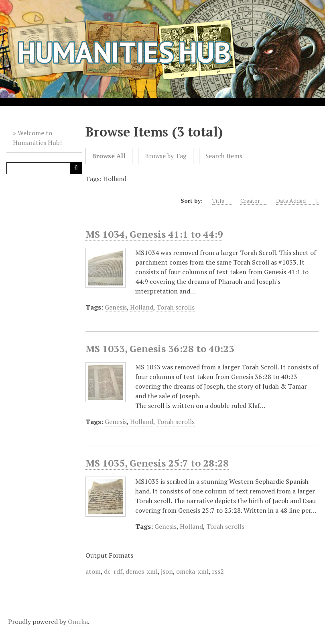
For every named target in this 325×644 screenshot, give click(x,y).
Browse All (109, 156)
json (167, 571)
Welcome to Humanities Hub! (37, 138)
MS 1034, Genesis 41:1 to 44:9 (154, 234)
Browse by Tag (166, 156)
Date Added (296, 201)
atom (93, 571)
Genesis (116, 307)
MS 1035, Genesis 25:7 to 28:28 (157, 463)
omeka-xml (192, 571)
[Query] (44, 168)
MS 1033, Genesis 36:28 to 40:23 (160, 348)
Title (222, 201)
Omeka (78, 622)
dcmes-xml (142, 571)
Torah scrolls (176, 307)
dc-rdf (113, 571)
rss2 (218, 571)
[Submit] (76, 168)
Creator (254, 201)
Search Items (224, 156)
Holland (142, 307)
